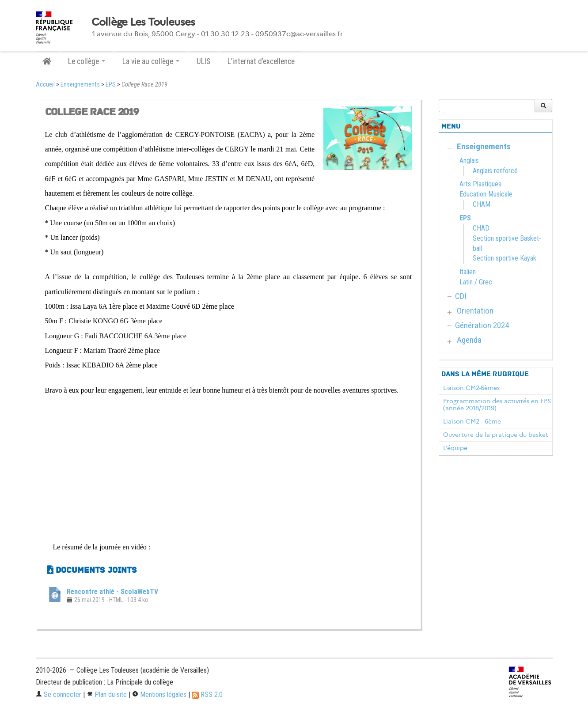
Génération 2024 (482, 325)
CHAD (481, 228)
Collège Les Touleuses (143, 22)
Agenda (469, 340)
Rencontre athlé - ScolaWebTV (112, 592)
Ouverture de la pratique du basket (496, 435)
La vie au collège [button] (151, 61)
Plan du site (107, 694)
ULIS (203, 61)
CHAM (482, 204)
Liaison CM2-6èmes (471, 388)
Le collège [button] (87, 61)
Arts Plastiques (480, 184)
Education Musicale (486, 194)
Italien (468, 272)
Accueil (45, 85)
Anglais (469, 161)
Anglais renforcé (495, 171)
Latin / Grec (476, 282)
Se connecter (59, 694)
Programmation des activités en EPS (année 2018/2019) (497, 405)
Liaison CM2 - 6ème (472, 421)
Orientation (475, 311)
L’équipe (455, 448)
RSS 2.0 (207, 694)
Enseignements (80, 85)
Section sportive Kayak (505, 258)
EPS (111, 85)
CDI (461, 296)
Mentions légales (159, 694)
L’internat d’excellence (261, 61)
